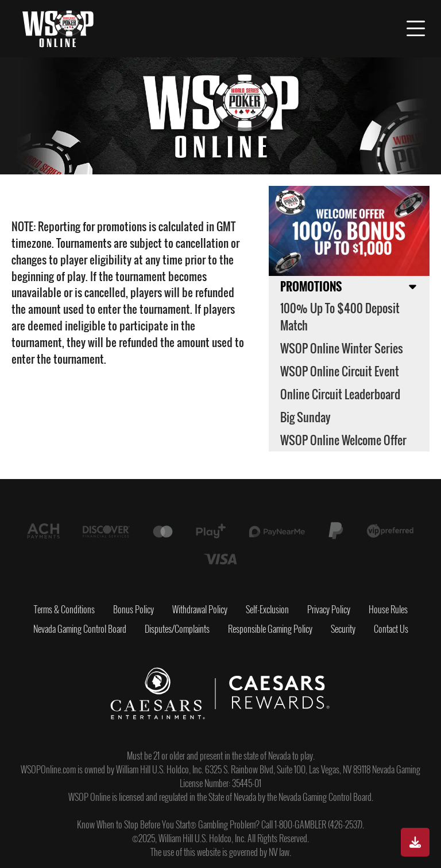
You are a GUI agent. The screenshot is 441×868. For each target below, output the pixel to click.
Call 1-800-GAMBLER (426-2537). (313, 824)
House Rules (388, 609)
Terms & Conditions (64, 609)
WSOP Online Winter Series (342, 348)
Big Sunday (305, 417)
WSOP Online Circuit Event (340, 371)
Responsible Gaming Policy (270, 629)
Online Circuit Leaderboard (340, 394)
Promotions (311, 286)
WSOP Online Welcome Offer (343, 440)
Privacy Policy (329, 609)
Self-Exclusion (267, 609)
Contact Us (391, 629)
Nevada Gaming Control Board (80, 629)
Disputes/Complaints (177, 629)
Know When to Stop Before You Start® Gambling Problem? (168, 824)
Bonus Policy (134, 609)
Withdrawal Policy (200, 609)
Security (343, 629)
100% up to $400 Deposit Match (340, 317)
